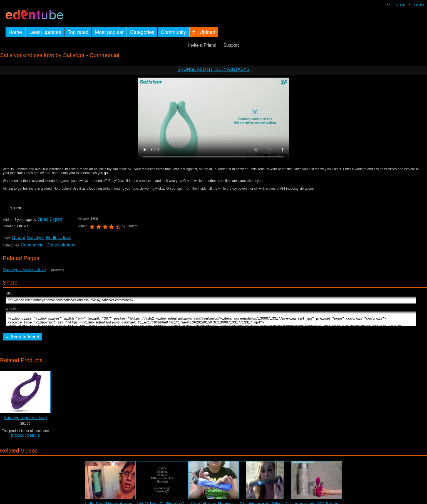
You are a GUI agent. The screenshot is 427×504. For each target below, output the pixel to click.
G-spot (18, 238)
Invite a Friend (202, 45)
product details (25, 438)
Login (418, 5)
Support (231, 45)
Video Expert (50, 219)
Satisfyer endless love (24, 270)
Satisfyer (36, 238)
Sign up (397, 5)
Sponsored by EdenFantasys (213, 69)
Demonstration (61, 245)
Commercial (33, 245)
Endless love (59, 238)
